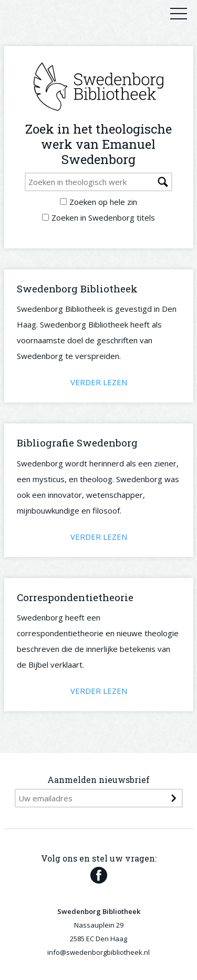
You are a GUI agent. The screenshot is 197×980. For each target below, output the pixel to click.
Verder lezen (99, 382)
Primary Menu (179, 13)
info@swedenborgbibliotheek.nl (98, 952)
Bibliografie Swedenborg (77, 443)
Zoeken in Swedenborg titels (103, 217)
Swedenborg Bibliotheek (77, 288)
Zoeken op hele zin (103, 202)
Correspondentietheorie (75, 597)
